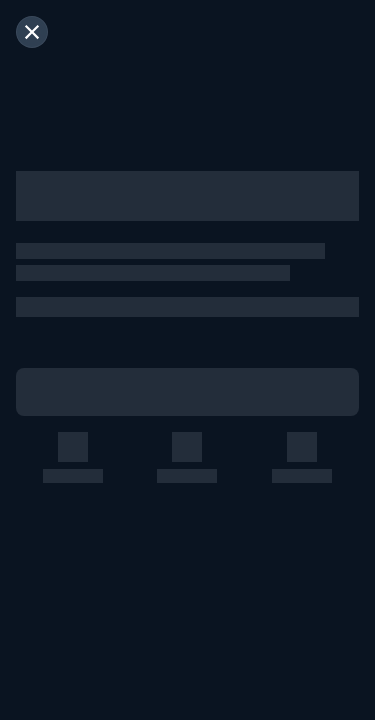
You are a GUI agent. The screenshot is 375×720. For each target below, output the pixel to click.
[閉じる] (32, 32)
